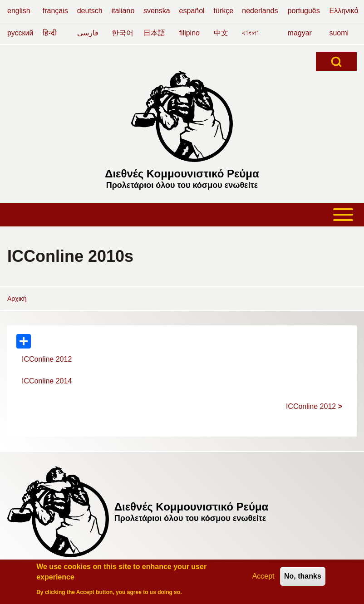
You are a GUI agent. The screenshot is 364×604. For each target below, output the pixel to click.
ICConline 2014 (47, 381)
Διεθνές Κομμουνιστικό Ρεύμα (182, 174)
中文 (221, 33)
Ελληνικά (344, 11)
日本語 (154, 33)
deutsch (90, 11)
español (192, 11)
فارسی (88, 33)
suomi (339, 33)
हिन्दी (50, 33)
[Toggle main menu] (182, 215)
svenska (157, 11)
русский (20, 33)
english (19, 11)
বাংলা (251, 33)
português (304, 11)
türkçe (224, 11)
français (55, 11)
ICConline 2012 (47, 359)
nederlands (260, 11)
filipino (189, 33)
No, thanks (303, 577)
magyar (300, 33)
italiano (123, 11)
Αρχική (17, 299)
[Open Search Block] (336, 62)
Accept (263, 577)
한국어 (123, 33)
